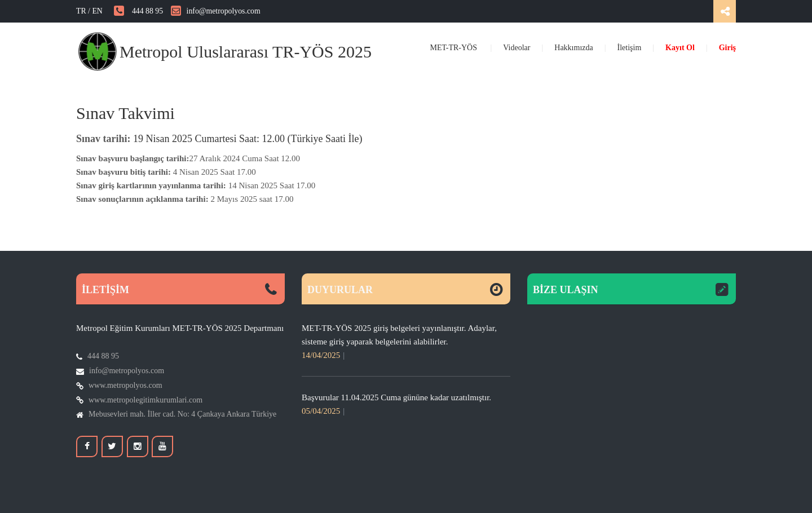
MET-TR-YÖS (455, 48)
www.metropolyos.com (125, 385)
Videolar (517, 48)
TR (81, 11)
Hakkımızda (573, 48)
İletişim (630, 48)
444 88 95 (138, 11)
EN (103, 11)
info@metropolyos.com (216, 11)
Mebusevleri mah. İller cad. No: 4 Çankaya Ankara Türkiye (182, 414)
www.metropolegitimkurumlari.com (145, 400)
